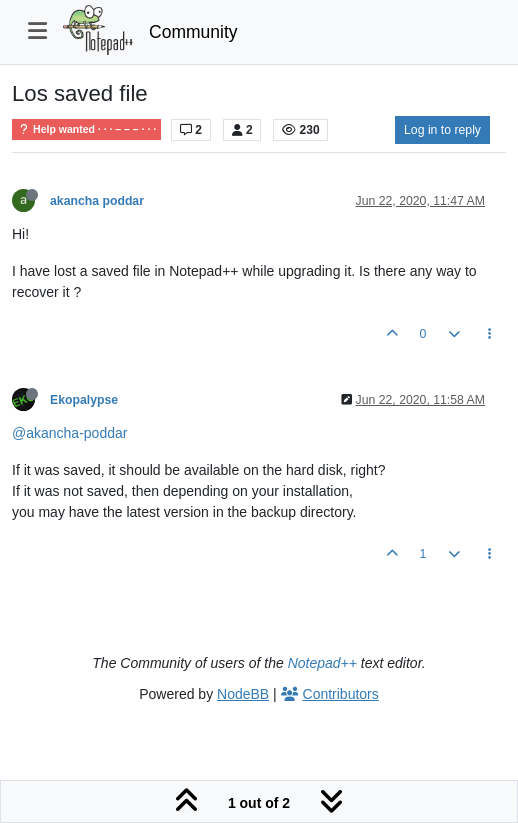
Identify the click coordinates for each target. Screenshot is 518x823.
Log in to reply (442, 130)
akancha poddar (97, 201)
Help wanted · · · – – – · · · (86, 129)
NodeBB (243, 694)
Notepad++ (322, 663)
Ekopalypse (84, 400)
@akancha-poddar (69, 433)
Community (193, 32)
